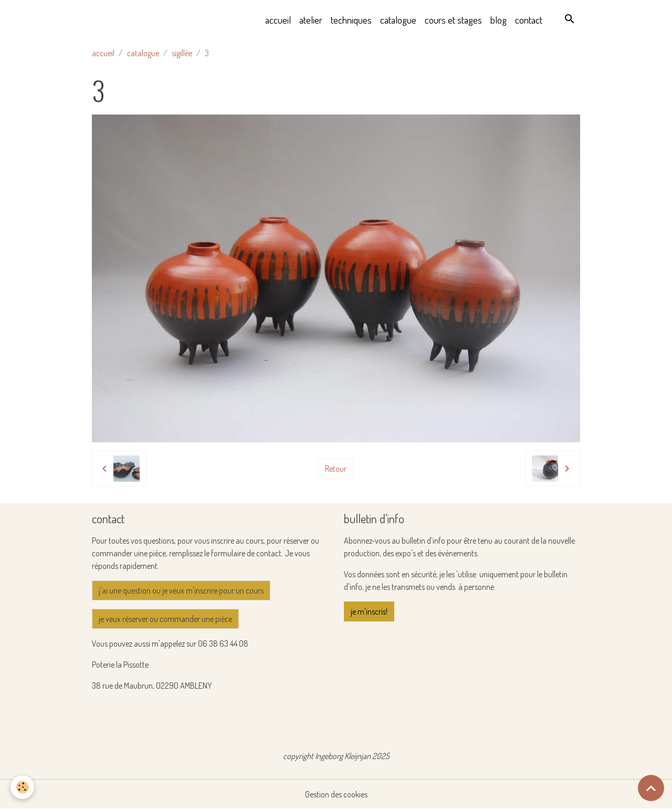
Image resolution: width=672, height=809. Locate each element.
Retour (336, 469)
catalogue (398, 20)
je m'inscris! (369, 611)
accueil (278, 20)
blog (498, 20)
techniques (351, 20)
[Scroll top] (651, 788)
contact (529, 20)
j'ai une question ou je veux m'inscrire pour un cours (181, 590)
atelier (311, 20)
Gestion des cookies (336, 794)
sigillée (182, 53)
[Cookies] (22, 787)
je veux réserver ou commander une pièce (165, 619)
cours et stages (453, 20)
